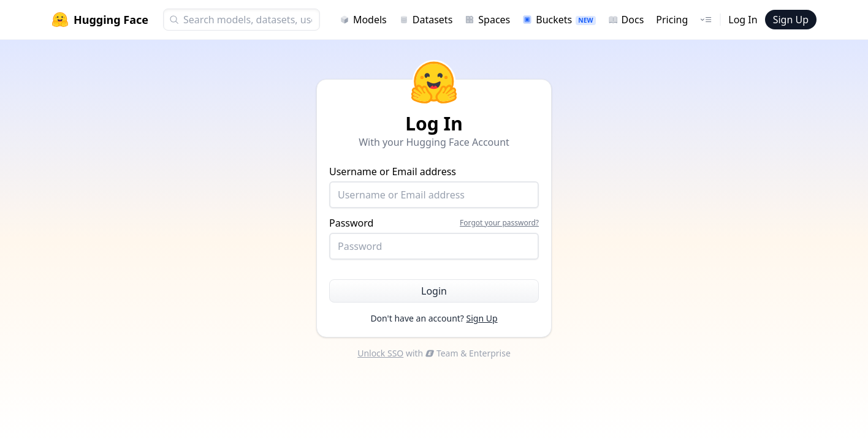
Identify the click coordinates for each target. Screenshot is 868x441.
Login (434, 291)
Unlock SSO (380, 353)
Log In (743, 20)
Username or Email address (434, 187)
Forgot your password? (499, 223)
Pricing (672, 20)
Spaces (487, 20)
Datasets (426, 20)
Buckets (559, 20)
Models (363, 20)
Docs (626, 20)
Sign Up (791, 20)
